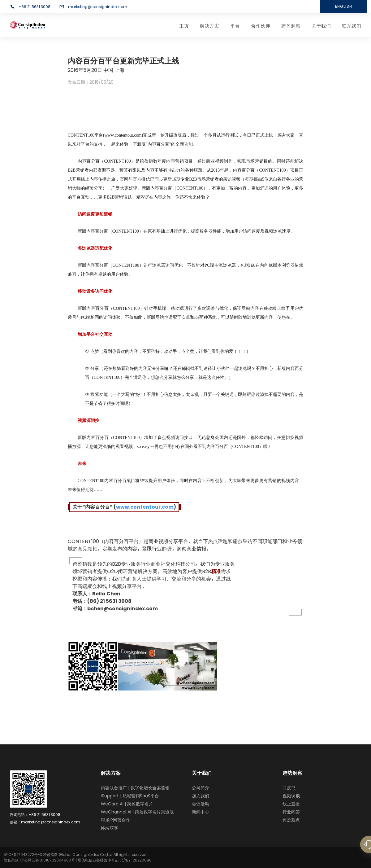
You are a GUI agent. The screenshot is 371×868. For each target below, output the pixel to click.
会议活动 (201, 804)
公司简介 (201, 788)
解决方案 (209, 26)
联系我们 (352, 26)
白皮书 (289, 788)
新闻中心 (201, 812)
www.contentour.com (145, 507)
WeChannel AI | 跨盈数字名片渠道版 (137, 812)
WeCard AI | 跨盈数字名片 (127, 804)
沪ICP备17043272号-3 (23, 855)
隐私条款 (11, 860)
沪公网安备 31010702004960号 (48, 860)
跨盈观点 (291, 820)
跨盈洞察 (291, 26)
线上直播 (291, 804)
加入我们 (201, 796)
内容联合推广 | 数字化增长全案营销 (135, 788)
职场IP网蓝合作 (116, 820)
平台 (235, 26)
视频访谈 (291, 796)
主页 (184, 26)
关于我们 (321, 26)
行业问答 (291, 812)
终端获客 (110, 828)
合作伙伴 (261, 26)
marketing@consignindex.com (98, 7)
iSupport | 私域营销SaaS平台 (130, 796)
